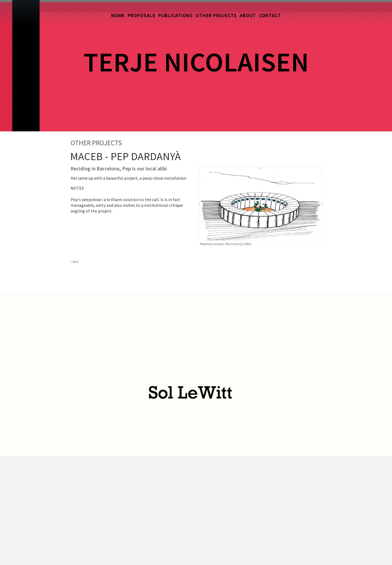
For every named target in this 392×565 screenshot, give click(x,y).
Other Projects (216, 15)
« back (75, 262)
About (248, 15)
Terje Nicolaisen (196, 62)
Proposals (141, 15)
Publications (176, 15)
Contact (270, 15)
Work (118, 15)
